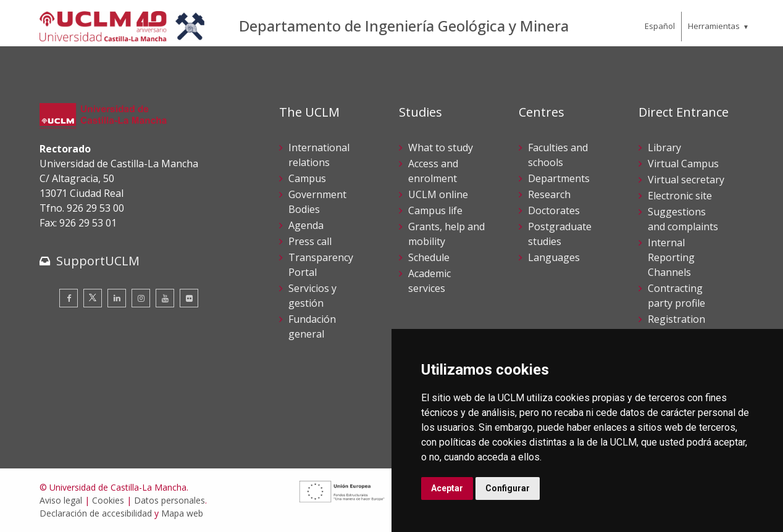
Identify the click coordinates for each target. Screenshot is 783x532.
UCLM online (438, 194)
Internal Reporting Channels (671, 257)
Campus (307, 178)
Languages (554, 257)
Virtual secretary (686, 180)
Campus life (435, 210)
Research (549, 194)
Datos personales (170, 500)
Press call (310, 241)
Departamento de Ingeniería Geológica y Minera (404, 26)
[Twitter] (93, 298)
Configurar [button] (508, 488)
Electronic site (680, 196)
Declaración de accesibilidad (96, 513)
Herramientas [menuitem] (714, 26)
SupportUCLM (98, 261)
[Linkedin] (117, 298)
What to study (441, 148)
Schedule (429, 257)
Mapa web (182, 513)
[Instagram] (141, 298)
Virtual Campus (683, 164)
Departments (559, 178)
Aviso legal (61, 500)
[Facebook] (69, 298)
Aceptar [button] (447, 488)
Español (660, 26)
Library (664, 148)
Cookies (108, 500)
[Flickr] (189, 298)
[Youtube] (165, 298)
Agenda (306, 225)
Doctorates (554, 210)
